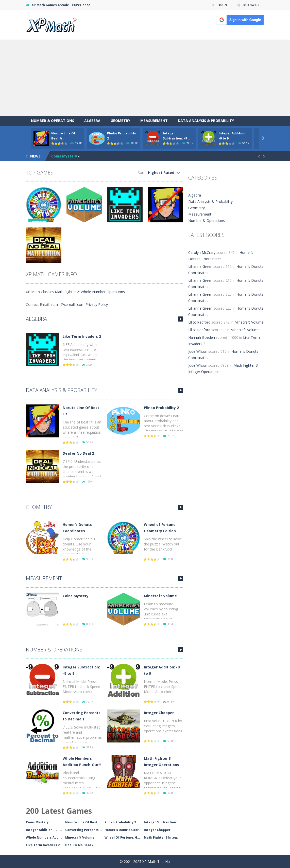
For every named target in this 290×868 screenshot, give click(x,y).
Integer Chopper (159, 713)
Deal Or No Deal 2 (79, 845)
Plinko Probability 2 (161, 408)
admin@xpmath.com (67, 304)
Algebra (92, 121)
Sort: (142, 173)
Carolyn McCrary (202, 252)
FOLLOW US (250, 5)
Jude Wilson (198, 351)
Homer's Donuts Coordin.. (124, 830)
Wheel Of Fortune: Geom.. (124, 837)
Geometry (120, 121)
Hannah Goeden (202, 337)
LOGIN (220, 5)
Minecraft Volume (160, 596)
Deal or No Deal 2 (78, 453)
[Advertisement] (145, 78)
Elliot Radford (199, 322)
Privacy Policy (97, 304)
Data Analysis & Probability (206, 121)
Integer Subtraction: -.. (163, 822)
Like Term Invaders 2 (82, 336)
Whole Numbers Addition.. (46, 837)
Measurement (154, 121)
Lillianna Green (200, 266)
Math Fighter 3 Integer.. (163, 837)
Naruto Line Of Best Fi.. (84, 822)
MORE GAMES (181, 319)
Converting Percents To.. (85, 830)
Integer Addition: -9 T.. (44, 830)
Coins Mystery (64, 156)
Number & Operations (53, 121)
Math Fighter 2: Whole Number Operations (90, 292)
